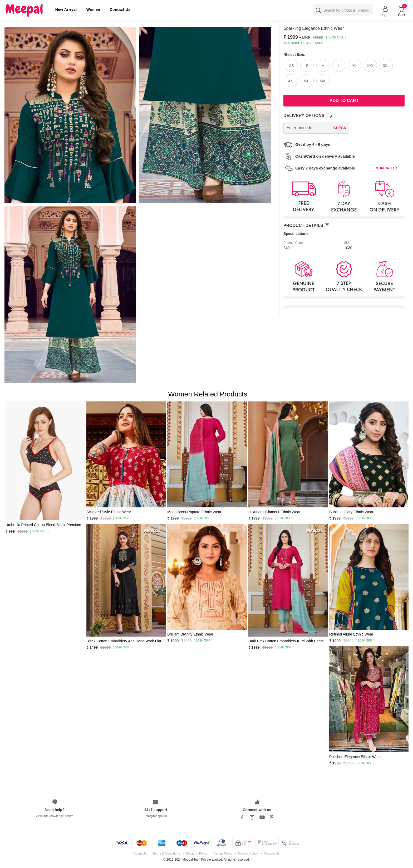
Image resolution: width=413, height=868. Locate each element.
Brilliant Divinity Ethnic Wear (190, 634)
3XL (386, 66)
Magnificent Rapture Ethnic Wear (194, 512)
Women (93, 9)
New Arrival (66, 9)
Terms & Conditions (166, 854)
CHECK (340, 128)
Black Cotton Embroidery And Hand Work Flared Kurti (130, 641)
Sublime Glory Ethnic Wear (351, 512)
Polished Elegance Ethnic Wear (355, 757)
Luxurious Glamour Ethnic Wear (274, 512)
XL (355, 66)
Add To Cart (344, 101)
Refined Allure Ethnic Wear (351, 634)
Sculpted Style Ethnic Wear (109, 512)
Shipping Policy (197, 854)
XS (291, 66)
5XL (307, 81)
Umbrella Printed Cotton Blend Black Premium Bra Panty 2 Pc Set (59, 525)
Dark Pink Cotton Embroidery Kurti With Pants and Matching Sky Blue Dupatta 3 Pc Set (320, 641)
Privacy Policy (248, 854)
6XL (323, 81)
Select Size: (294, 55)
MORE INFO (387, 168)
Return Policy (223, 854)
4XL (291, 81)
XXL (370, 66)
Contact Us (120, 9)
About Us (140, 854)
